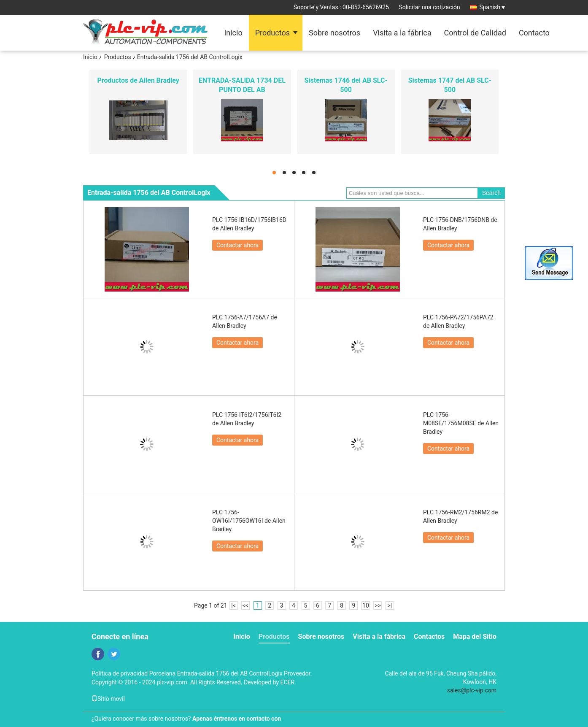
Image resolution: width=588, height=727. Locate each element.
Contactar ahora (237, 245)
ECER (288, 682)
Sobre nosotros (334, 33)
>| (390, 605)
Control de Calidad (475, 33)
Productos (272, 33)
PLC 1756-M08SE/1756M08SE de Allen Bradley (461, 423)
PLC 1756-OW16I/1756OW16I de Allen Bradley (249, 521)
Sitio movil (108, 699)
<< (245, 605)
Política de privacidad (120, 673)
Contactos (429, 636)
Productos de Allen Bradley (138, 80)
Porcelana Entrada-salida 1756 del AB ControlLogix (216, 673)
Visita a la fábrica (402, 33)
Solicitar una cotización (430, 7)
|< (233, 605)
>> (378, 605)
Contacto (534, 33)
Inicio (233, 33)
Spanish (492, 7)
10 (366, 605)
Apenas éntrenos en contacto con (237, 719)
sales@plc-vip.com (472, 690)
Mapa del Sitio (475, 636)
